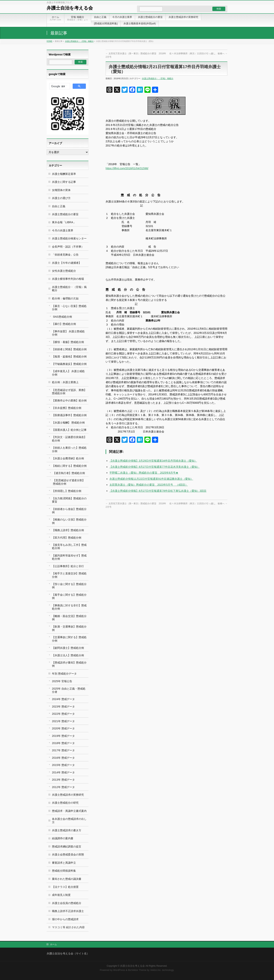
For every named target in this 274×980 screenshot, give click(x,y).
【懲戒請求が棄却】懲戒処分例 (69, 664)
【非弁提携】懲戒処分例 (67, 408)
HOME (49, 41)
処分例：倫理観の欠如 (65, 298)
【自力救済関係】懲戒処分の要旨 (69, 500)
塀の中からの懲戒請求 (65, 919)
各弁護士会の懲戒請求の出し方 (69, 821)
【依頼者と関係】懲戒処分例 (69, 349)
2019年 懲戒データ (63, 736)
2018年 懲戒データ (63, 743)
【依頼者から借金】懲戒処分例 (69, 511)
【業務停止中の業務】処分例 (69, 400)
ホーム (53, 944)
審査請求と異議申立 (64, 863)
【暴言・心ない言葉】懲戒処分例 (69, 308)
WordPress (119, 970)
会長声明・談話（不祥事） (68, 247)
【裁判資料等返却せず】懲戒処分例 (69, 557)
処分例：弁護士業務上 (65, 382)
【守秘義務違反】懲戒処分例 (69, 364)
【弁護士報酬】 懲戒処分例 (68, 423)
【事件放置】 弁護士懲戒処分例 (68, 333)
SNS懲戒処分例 (62, 317)
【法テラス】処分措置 (65, 887)
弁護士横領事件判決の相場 (68, 279)
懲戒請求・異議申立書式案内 (69, 811)
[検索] (59, 86)
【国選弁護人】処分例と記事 (69, 430)
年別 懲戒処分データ (64, 674)
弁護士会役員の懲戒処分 (67, 903)
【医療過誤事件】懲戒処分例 (69, 415)
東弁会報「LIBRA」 (64, 222)
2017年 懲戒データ (63, 750)
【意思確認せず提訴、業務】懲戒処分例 (69, 392)
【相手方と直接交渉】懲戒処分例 (69, 575)
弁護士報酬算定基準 (64, 174)
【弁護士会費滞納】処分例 (68, 458)
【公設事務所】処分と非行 (68, 566)
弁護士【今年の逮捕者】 (67, 263)
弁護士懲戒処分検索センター (69, 238)
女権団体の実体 (61, 190)
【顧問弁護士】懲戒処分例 (68, 648)
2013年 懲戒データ (63, 780)
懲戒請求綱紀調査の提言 (67, 847)
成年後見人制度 (61, 895)
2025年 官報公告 (62, 681)
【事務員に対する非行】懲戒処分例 (69, 607)
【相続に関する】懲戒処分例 (69, 466)
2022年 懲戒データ (63, 714)
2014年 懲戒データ (63, 772)
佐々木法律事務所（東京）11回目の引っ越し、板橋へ (198, 54)
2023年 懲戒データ (63, 707)
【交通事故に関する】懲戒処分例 (69, 639)
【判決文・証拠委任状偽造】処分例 (69, 439)
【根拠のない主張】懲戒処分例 (69, 521)
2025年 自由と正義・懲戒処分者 (69, 690)
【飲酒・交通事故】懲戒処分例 (69, 628)
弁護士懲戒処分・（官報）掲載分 (79, 41)
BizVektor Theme (137, 970)
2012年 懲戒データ (63, 787)
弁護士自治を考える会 (70, 8)
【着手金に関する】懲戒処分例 (69, 596)
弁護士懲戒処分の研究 (65, 803)
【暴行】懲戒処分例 (64, 324)
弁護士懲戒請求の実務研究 (68, 795)
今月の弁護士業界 (63, 230)
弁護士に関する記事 (64, 182)
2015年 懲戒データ (63, 765)
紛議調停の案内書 (63, 838)
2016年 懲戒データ (63, 758)
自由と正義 (59, 206)
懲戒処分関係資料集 (64, 871)
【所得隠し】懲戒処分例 (67, 491)
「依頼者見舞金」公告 (65, 255)
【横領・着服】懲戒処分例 (68, 342)
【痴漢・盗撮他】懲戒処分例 (69, 357)
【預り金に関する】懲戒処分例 (69, 586)
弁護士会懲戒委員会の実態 (68, 855)
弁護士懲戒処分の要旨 (65, 214)
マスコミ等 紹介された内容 (68, 927)
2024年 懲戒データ (63, 699)
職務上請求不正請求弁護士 (68, 911)
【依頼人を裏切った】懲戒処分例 (69, 449)
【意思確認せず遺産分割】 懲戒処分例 (69, 482)
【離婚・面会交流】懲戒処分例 (69, 618)
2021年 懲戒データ (63, 721)
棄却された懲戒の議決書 (67, 879)
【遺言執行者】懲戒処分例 (69, 473)
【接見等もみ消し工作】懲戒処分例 (69, 546)
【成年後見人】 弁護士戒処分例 (68, 373)
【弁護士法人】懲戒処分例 (68, 655)
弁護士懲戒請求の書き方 (67, 830)
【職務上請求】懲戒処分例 (68, 530)
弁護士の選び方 (61, 198)
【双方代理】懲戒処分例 (67, 538)
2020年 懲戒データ (63, 728)
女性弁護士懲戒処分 (64, 271)
